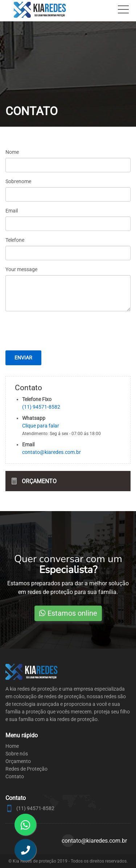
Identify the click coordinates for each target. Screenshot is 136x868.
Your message (21, 269)
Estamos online (68, 613)
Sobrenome (18, 181)
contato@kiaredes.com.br (51, 452)
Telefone (15, 240)
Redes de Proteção (26, 769)
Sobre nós (17, 754)
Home (12, 746)
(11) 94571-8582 (41, 407)
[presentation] (68, 344)
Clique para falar (41, 426)
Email (12, 211)
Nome (12, 152)
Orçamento (39, 481)
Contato (15, 776)
